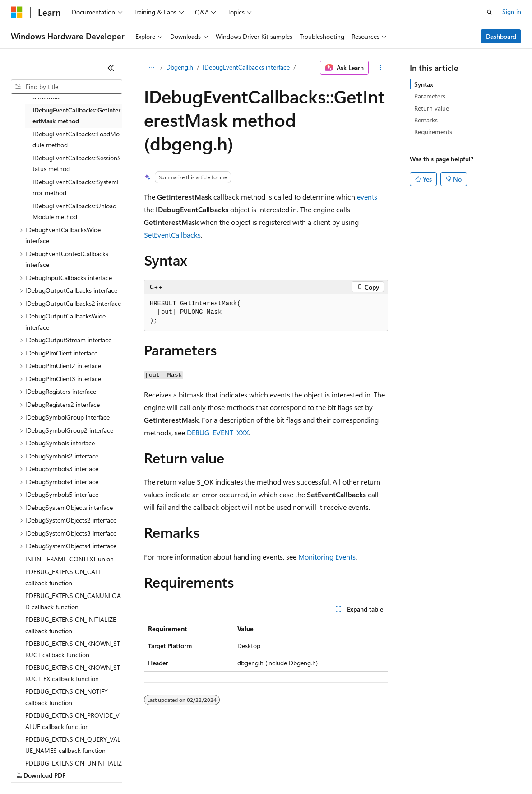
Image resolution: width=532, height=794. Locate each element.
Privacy (197, 767)
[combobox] (67, 87)
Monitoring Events (327, 557)
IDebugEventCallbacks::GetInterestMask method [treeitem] (76, 116)
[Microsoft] (17, 12)
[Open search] (490, 12)
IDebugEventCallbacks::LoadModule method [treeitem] (76, 140)
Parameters (430, 96)
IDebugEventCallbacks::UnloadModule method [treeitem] (74, 211)
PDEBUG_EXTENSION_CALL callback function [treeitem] (63, 577)
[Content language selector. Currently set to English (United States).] (52, 745)
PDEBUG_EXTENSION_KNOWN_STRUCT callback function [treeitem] (73, 649)
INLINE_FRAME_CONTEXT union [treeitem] (69, 559)
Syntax (424, 84)
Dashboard (501, 36)
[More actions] (380, 68)
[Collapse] (111, 68)
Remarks (426, 120)
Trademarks (374, 767)
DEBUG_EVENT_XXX (218, 432)
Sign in (512, 12)
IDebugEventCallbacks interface (246, 67)
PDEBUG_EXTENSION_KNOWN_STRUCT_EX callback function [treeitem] (73, 673)
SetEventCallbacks (172, 235)
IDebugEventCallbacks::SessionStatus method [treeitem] (77, 163)
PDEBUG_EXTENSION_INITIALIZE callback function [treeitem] (71, 625)
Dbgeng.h (180, 67)
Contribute (162, 767)
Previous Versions (82, 767)
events (367, 197)
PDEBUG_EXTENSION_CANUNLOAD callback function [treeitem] (73, 601)
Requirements (433, 132)
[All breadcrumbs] (152, 68)
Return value (432, 108)
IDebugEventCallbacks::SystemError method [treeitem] (76, 187)
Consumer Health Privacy (259, 767)
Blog (123, 767)
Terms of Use (330, 767)
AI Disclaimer (29, 767)
